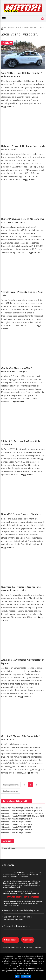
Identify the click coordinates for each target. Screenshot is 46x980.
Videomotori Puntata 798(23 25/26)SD (16, 821)
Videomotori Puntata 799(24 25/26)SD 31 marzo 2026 (22, 816)
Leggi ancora (7, 106)
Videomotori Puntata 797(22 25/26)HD (16, 824)
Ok (17, 977)
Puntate (7, 43)
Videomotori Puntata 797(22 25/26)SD (16, 827)
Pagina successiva (11, 791)
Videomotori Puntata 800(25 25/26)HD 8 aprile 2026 (22, 808)
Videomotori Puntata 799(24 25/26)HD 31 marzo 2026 (23, 813)
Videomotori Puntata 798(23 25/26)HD (16, 819)
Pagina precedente (11, 785)
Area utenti (28, 940)
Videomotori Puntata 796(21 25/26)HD (16, 830)
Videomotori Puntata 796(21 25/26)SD (16, 833)
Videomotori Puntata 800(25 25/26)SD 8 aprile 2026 (22, 810)
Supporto (38, 948)
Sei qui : (4, 27)
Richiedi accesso (11, 940)
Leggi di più (26, 977)
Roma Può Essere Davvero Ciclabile (21, 514)
